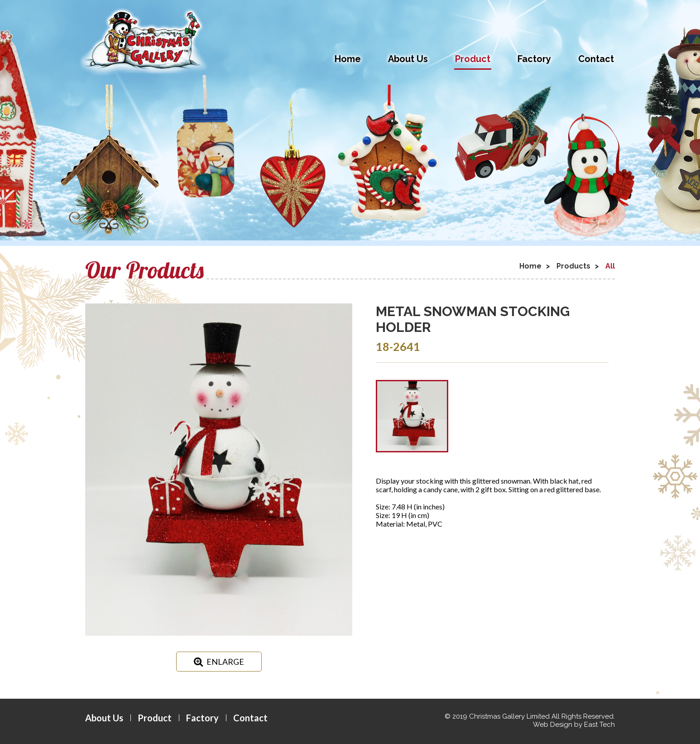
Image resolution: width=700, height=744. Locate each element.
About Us (408, 59)
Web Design (553, 725)
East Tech (599, 725)
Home (348, 59)
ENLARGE (219, 662)
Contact (596, 59)
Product (473, 59)
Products (573, 266)
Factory (534, 59)
